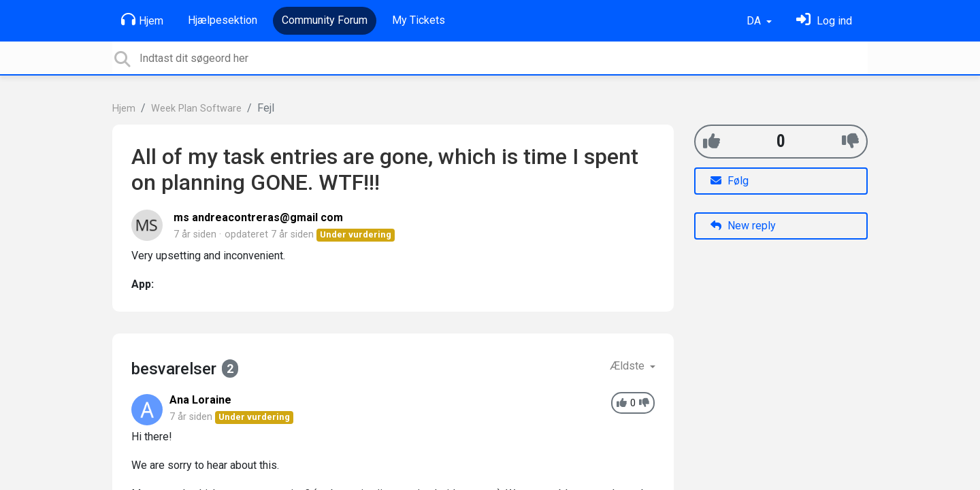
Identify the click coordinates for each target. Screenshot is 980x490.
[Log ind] (824, 21)
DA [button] (755, 21)
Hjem (142, 20)
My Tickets (419, 20)
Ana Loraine (200, 400)
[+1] (712, 141)
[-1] (850, 141)
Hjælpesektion (223, 20)
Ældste (628, 366)
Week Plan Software (196, 109)
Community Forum (325, 20)
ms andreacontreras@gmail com (258, 217)
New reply (743, 226)
